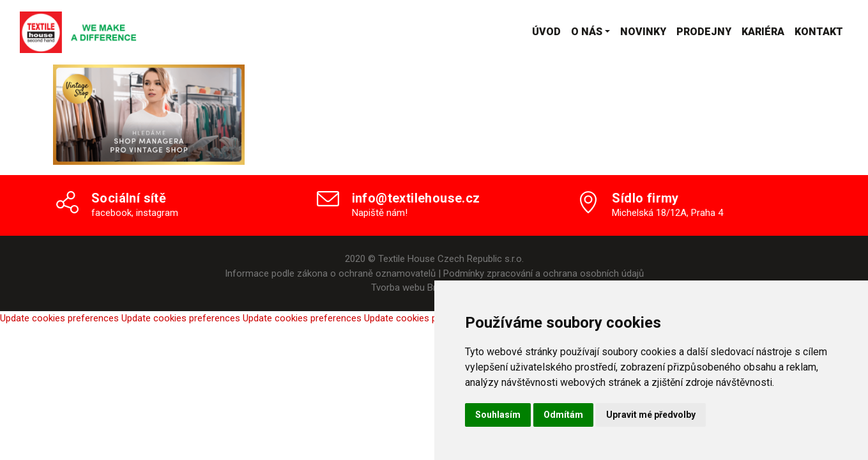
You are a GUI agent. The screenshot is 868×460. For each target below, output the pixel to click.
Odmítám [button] (563, 415)
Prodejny (704, 32)
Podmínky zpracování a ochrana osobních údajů (544, 273)
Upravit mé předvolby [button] (651, 415)
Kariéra (763, 32)
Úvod (546, 32)
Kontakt (819, 32)
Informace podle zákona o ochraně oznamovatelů (330, 273)
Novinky (643, 32)
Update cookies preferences (59, 318)
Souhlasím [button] (498, 415)
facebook (111, 213)
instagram (157, 213)
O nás (587, 32)
